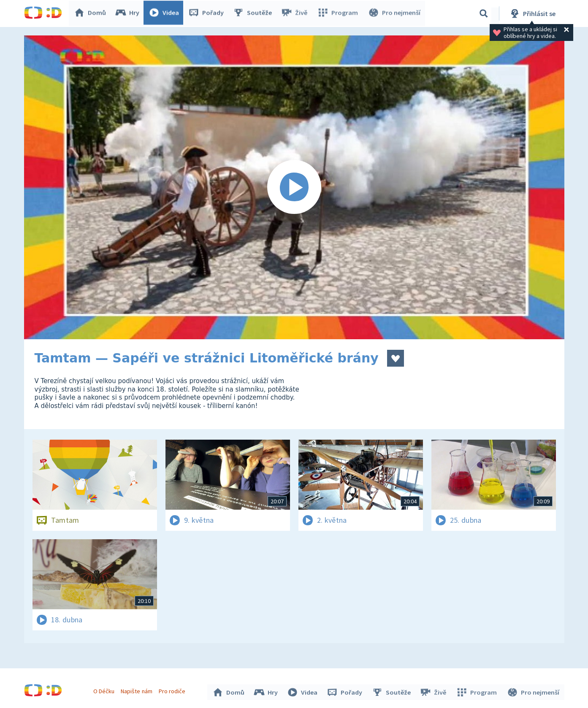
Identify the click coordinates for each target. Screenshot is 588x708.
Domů (92, 14)
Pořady (208, 14)
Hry (129, 14)
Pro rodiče (173, 690)
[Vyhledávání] (484, 14)
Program (339, 14)
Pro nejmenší (395, 14)
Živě (296, 14)
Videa (166, 14)
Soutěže (255, 14)
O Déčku (105, 690)
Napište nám (138, 690)
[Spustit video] (294, 187)
